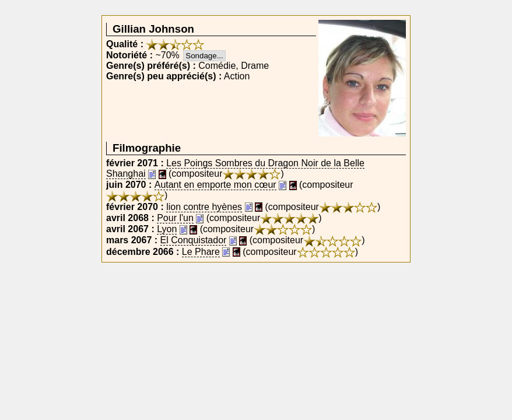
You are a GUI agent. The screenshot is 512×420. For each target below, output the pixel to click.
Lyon (167, 229)
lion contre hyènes (204, 207)
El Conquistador (194, 240)
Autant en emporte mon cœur (215, 185)
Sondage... (204, 56)
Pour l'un (175, 218)
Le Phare (201, 252)
